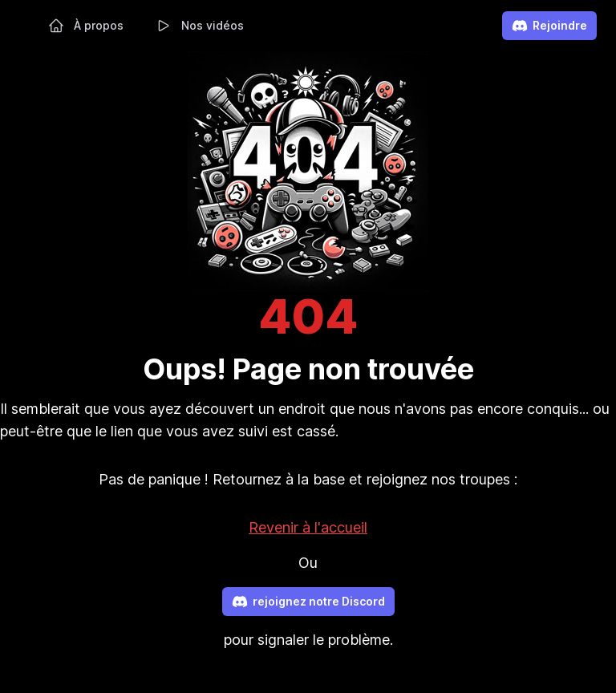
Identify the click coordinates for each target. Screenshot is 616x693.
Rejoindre (549, 26)
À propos (86, 26)
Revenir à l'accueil (308, 527)
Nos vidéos (200, 26)
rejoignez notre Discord (308, 602)
